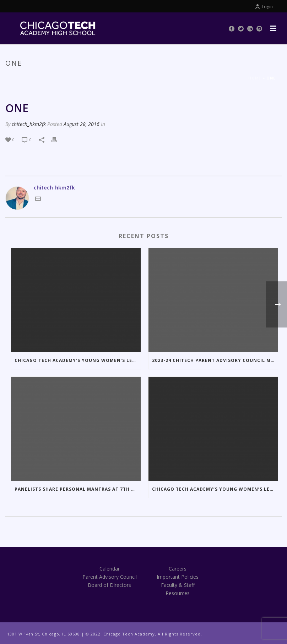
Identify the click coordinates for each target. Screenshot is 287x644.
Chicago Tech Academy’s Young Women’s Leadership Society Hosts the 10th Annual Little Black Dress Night (78, 360)
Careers (178, 569)
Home (255, 78)
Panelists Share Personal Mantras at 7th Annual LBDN (78, 489)
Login (264, 7)
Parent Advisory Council (110, 577)
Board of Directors (109, 585)
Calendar (110, 569)
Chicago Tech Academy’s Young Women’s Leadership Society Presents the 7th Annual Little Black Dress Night (215, 489)
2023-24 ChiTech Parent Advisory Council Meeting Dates (215, 360)
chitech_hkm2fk (29, 124)
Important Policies (178, 577)
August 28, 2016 (82, 124)
